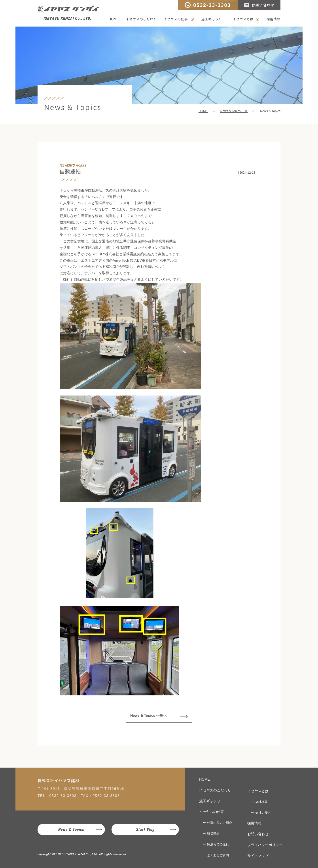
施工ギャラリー (213, 19)
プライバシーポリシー (265, 845)
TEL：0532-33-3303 (208, 5)
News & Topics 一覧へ (149, 715)
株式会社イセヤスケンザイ (68, 13)
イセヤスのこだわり (141, 19)
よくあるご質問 (218, 855)
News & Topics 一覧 (234, 111)
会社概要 (261, 802)
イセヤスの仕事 (179, 19)
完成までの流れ (218, 844)
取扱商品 (213, 833)
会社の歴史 (263, 813)
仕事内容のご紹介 (220, 823)
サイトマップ (258, 856)
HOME (115, 19)
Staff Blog (145, 830)
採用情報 (272, 19)
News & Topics (71, 830)
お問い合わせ (259, 5)
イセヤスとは (246, 19)
